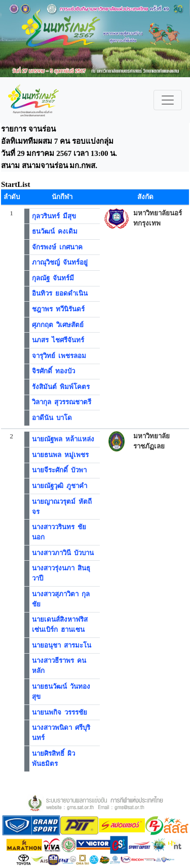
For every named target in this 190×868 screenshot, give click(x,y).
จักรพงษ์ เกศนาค (58, 247)
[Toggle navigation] (168, 100)
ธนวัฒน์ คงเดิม (55, 231)
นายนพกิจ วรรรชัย (60, 712)
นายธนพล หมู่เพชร (61, 455)
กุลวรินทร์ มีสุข (54, 216)
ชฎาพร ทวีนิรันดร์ (59, 309)
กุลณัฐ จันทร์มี (53, 278)
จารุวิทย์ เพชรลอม (59, 356)
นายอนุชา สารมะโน (62, 645)
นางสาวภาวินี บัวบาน (63, 553)
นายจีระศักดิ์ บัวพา (60, 470)
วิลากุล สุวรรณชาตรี (62, 402)
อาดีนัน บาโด (52, 418)
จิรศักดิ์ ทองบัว (54, 371)
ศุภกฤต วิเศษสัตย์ (58, 325)
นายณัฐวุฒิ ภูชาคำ (60, 486)
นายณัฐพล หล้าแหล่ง (63, 439)
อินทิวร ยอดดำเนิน (60, 293)
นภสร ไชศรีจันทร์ (58, 340)
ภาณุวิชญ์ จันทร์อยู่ (60, 262)
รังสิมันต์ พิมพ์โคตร (61, 387)
